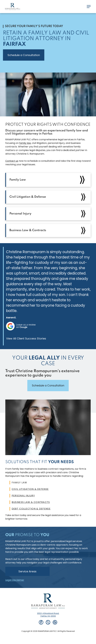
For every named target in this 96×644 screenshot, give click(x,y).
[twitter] (48, 623)
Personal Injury (23, 496)
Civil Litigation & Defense (30, 489)
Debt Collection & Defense (31, 509)
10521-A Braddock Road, (48, 613)
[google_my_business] (55, 623)
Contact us (12, 161)
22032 (53, 616)
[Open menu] (89, 7)
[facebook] (41, 623)
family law (25, 143)
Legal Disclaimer (15, 580)
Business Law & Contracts (31, 502)
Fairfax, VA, (45, 616)
